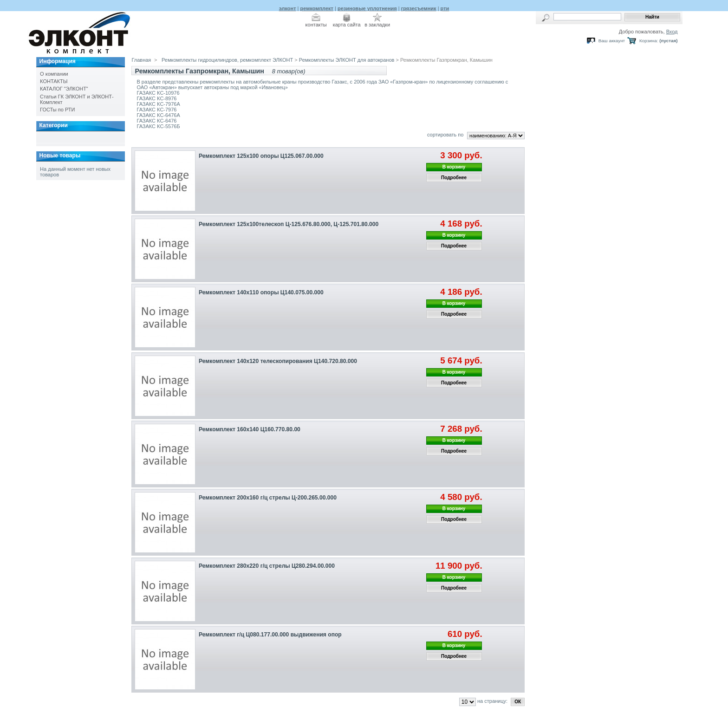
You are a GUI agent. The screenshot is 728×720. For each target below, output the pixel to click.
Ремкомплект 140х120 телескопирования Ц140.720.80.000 (278, 361)
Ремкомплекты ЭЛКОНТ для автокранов (347, 60)
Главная (141, 60)
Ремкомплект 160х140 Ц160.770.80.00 (250, 429)
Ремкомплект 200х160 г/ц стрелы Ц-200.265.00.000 (268, 498)
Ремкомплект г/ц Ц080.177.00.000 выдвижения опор (270, 635)
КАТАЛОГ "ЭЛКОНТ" (64, 89)
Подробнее (454, 178)
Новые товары (60, 156)
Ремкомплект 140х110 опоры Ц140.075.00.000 (261, 292)
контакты (316, 25)
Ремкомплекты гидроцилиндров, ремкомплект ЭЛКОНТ (227, 60)
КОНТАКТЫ (54, 81)
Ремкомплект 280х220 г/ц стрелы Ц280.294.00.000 (267, 566)
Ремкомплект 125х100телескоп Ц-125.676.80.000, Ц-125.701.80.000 (289, 224)
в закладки (377, 25)
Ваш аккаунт (612, 41)
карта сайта (347, 25)
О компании (54, 74)
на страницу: (492, 701)
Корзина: (649, 41)
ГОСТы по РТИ (57, 110)
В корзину (454, 167)
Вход (672, 32)
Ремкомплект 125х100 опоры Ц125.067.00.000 (261, 156)
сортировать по (445, 135)
